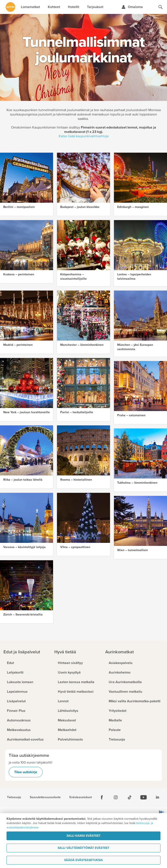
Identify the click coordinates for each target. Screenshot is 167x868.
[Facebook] (102, 797)
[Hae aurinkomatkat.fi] (160, 7)
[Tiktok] (130, 797)
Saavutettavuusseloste (45, 797)
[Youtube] (144, 797)
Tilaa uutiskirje (26, 772)
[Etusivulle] (10, 7)
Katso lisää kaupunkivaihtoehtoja (84, 136)
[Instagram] (116, 797)
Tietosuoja (14, 797)
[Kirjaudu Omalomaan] (132, 7)
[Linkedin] (157, 797)
